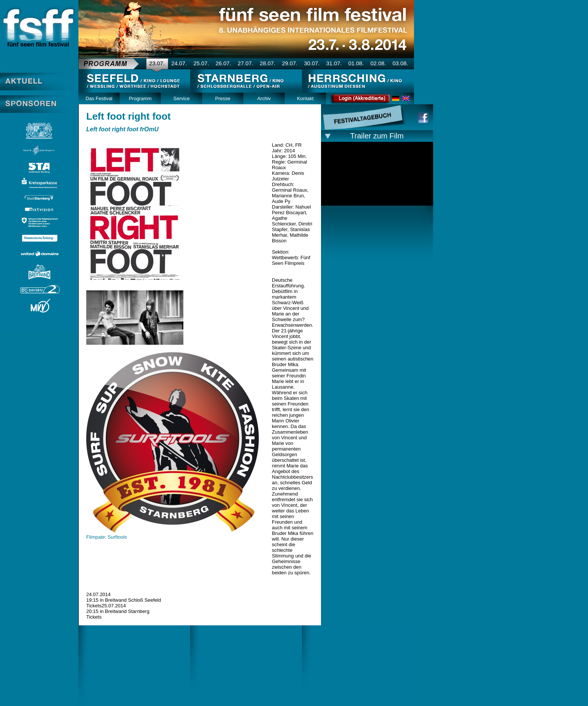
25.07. (201, 63)
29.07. (290, 63)
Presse (223, 98)
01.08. (356, 63)
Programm (140, 98)
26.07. (223, 63)
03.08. (400, 63)
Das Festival (99, 98)
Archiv (264, 98)
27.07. (246, 63)
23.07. (157, 63)
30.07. (312, 63)
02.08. (378, 63)
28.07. (268, 63)
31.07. (334, 63)
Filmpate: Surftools (106, 537)
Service (181, 98)
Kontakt (305, 98)
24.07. (179, 63)
